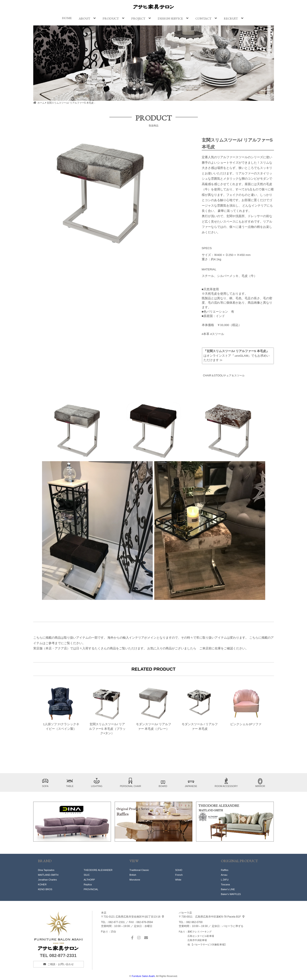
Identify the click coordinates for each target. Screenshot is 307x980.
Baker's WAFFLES (231, 894)
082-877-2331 (63, 955)
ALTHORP (89, 880)
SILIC (87, 875)
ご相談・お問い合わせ (61, 964)
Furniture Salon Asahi (143, 976)
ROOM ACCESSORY (226, 782)
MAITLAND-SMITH (48, 875)
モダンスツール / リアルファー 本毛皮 (200, 708)
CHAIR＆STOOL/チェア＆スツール (224, 376)
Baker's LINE (228, 889)
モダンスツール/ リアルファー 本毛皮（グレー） (154, 708)
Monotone (135, 880)
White (178, 880)
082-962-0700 (194, 922)
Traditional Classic (139, 870)
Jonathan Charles (47, 880)
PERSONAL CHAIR (131, 782)
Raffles (225, 870)
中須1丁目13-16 (132, 917)
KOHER (42, 884)
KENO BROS (45, 889)
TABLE (70, 782)
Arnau (224, 875)
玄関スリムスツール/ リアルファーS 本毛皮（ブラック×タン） (107, 710)
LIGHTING (97, 782)
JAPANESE (191, 782)
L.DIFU (225, 880)
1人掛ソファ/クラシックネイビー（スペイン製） (61, 708)
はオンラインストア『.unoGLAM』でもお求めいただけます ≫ (237, 356)
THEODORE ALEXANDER (98, 870)
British (133, 875)
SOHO (179, 870)
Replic (87, 884)
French (179, 875)
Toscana (225, 884)
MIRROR (260, 782)
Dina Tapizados (46, 870)
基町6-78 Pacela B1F (212, 917)
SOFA (45, 782)
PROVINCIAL (91, 889)
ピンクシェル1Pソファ (246, 706)
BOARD (163, 782)
